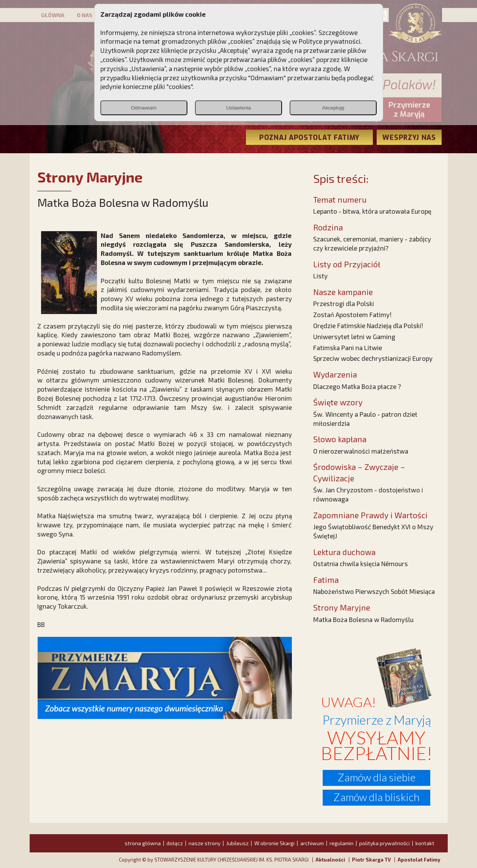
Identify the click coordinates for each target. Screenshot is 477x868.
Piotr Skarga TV (371, 860)
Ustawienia (238, 108)
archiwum (312, 843)
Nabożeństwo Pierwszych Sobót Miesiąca (374, 591)
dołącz (175, 843)
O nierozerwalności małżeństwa (361, 451)
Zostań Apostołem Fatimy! (352, 314)
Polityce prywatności (330, 41)
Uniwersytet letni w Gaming (354, 336)
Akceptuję (334, 108)
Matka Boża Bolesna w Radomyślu (363, 619)
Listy (320, 276)
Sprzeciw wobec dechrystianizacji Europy (373, 358)
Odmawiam (143, 108)
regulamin (342, 843)
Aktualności (330, 860)
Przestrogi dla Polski (344, 303)
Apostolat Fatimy (419, 860)
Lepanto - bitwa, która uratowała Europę (372, 211)
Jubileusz (237, 843)
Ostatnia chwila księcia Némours (361, 563)
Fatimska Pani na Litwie (348, 348)
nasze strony (204, 843)
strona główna (143, 843)
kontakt (425, 843)
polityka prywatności (384, 843)
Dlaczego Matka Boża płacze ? (357, 386)
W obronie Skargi (274, 843)
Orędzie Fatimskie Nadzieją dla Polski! (368, 325)
